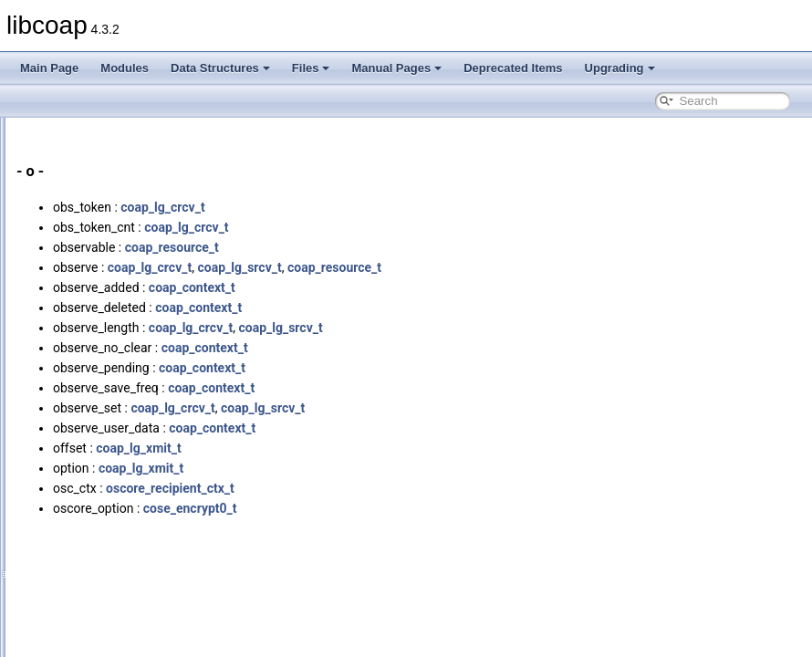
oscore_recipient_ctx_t (398, 488)
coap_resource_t (400, 247)
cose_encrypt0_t (418, 508)
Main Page (49, 68)
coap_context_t (420, 287)
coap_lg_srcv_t (467, 267)
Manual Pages (396, 68)
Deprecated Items (513, 68)
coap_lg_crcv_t (390, 207)
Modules (125, 68)
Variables (83, 120)
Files (311, 68)
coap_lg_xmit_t (366, 448)
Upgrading (620, 68)
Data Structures (220, 68)
